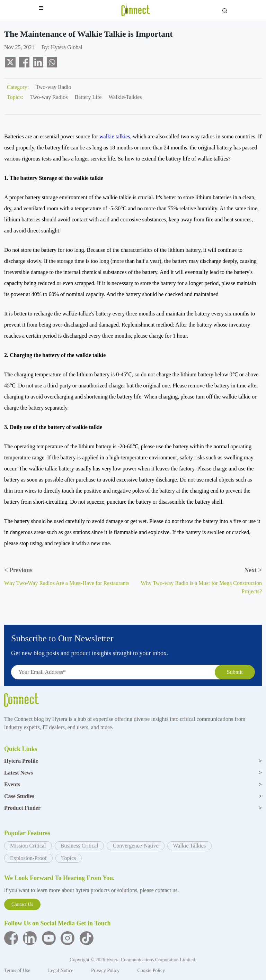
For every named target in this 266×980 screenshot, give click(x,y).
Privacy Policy (106, 970)
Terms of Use (18, 970)
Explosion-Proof (28, 858)
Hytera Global (67, 47)
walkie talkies (115, 136)
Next (253, 570)
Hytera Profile (133, 761)
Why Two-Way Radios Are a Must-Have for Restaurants (67, 583)
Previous (18, 570)
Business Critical (79, 846)
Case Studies (133, 796)
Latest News (133, 773)
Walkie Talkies (190, 846)
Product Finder (133, 808)
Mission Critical (28, 846)
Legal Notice (61, 970)
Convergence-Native (135, 846)
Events (133, 785)
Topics (69, 858)
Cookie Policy (151, 970)
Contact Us (22, 904)
